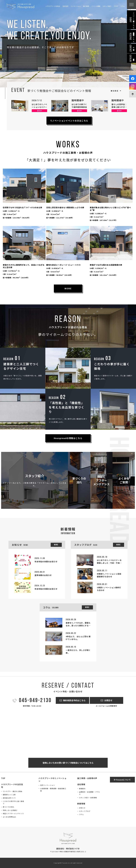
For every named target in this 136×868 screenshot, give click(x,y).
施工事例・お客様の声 (87, 778)
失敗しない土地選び (10, 810)
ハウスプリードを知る (53, 6)
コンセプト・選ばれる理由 (13, 791)
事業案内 (82, 789)
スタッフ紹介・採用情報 (88, 798)
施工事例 (86, 6)
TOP (3, 778)
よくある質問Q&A (9, 817)
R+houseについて (122, 780)
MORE (115, 91)
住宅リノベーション (48, 785)
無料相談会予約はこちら (74, 700)
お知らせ (82, 808)
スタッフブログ (85, 811)
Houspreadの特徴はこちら (68, 438)
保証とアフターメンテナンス (13, 814)
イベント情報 (96, 6)
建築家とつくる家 (9, 795)
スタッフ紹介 (107, 6)
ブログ (116, 6)
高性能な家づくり (9, 798)
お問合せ (108, 700)
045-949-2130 (35, 701)
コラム (122, 6)
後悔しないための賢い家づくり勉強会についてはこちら (68, 763)
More (56, 545)
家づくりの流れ (8, 807)
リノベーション (76, 6)
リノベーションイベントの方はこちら (69, 121)
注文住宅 (65, 6)
